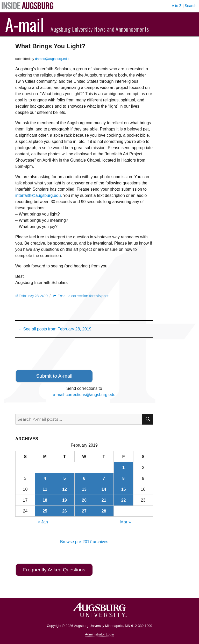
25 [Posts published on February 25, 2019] (45, 511)
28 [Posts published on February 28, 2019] (104, 511)
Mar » (126, 522)
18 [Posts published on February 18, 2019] (45, 500)
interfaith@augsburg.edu (38, 195)
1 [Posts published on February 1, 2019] (123, 468)
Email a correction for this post (83, 296)
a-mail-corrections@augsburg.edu (84, 395)
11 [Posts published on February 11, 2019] (45, 489)
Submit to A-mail (54, 376)
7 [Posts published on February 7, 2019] (104, 478)
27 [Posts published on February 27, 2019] (84, 511)
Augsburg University (89, 626)
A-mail (25, 24)
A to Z (177, 6)
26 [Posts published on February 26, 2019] (65, 511)
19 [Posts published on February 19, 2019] (65, 500)
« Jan (43, 522)
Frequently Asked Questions (54, 570)
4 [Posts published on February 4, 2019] (45, 478)
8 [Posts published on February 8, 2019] (123, 478)
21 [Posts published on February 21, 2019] (104, 500)
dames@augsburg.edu (52, 59)
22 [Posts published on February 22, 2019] (124, 500)
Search (190, 6)
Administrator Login (99, 634)
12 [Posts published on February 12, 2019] (65, 489)
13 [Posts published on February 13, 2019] (84, 489)
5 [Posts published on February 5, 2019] (65, 478)
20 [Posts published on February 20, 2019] (84, 500)
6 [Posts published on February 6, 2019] (84, 478)
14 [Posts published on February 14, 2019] (104, 489)
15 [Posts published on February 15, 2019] (124, 489)
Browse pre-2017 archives (84, 542)
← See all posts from (55, 329)
